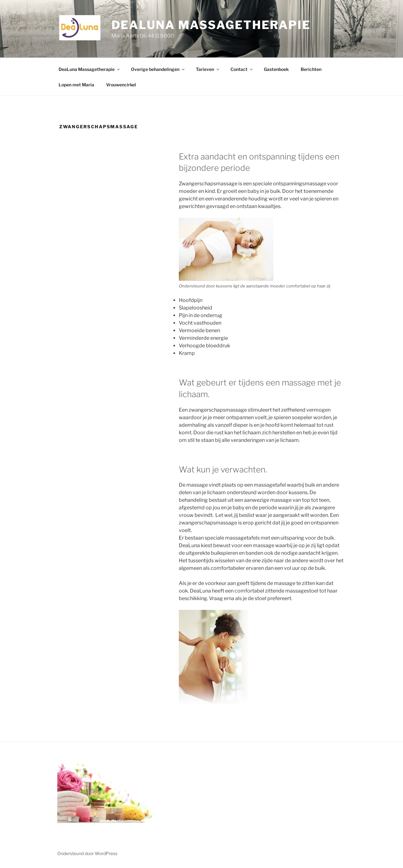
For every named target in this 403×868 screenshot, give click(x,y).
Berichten (311, 69)
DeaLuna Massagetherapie (211, 25)
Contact (242, 69)
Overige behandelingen (158, 69)
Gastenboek (276, 69)
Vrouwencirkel (121, 85)
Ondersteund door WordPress (87, 853)
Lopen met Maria (76, 85)
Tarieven (208, 69)
